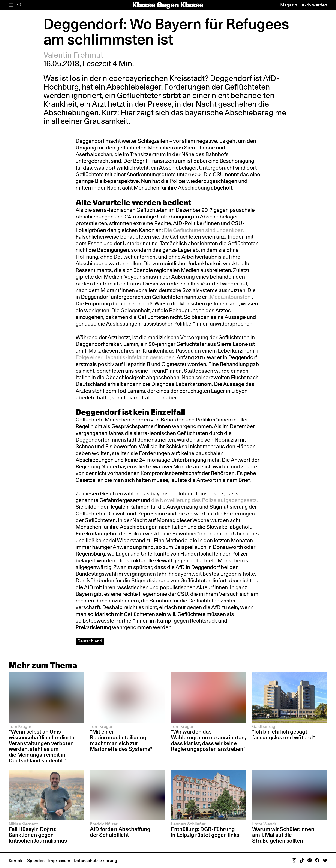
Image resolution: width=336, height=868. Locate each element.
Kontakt (16, 861)
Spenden (36, 861)
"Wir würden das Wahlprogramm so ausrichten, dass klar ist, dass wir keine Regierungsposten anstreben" (208, 740)
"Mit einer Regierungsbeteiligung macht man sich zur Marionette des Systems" (121, 740)
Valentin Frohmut (73, 55)
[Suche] (19, 5)
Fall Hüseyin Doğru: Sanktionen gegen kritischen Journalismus (38, 835)
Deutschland (90, 641)
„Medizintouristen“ (230, 297)
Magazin (289, 5)
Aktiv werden (314, 5)
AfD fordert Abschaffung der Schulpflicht (120, 832)
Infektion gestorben (151, 357)
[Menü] (11, 5)
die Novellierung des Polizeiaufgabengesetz (204, 500)
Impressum (59, 861)
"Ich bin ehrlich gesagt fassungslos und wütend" (284, 734)
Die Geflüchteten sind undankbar (203, 230)
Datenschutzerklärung (95, 861)
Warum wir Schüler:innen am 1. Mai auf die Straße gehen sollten (283, 835)
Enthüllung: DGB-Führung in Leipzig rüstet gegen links (205, 832)
